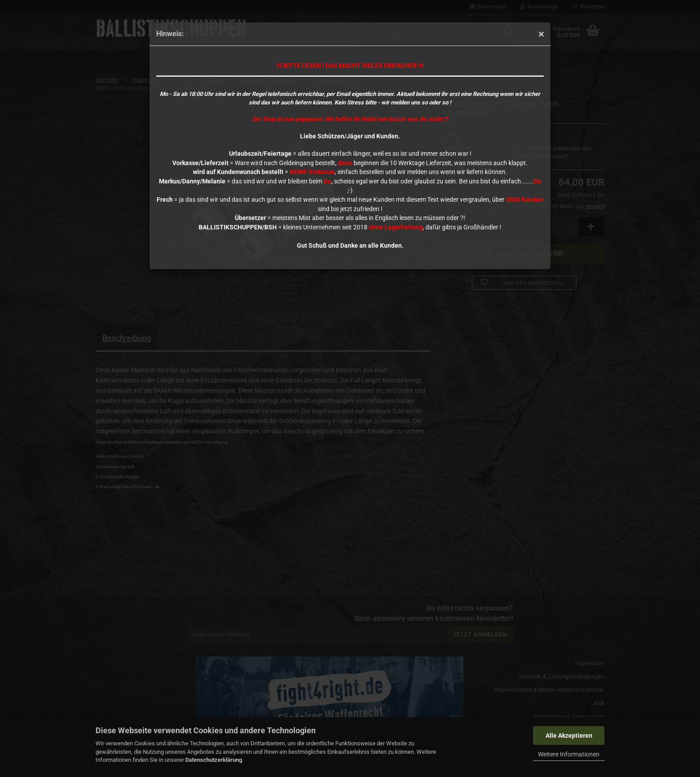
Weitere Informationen (569, 754)
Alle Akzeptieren (569, 735)
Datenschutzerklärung (214, 760)
